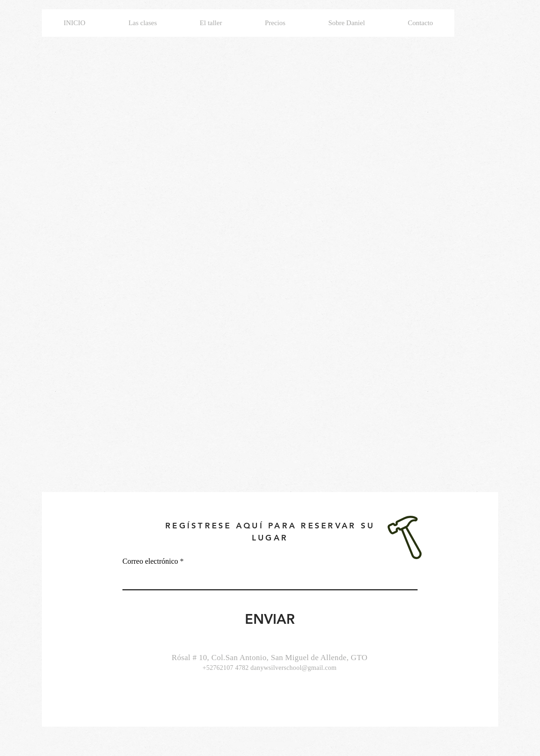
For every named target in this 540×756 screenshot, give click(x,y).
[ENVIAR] (270, 619)
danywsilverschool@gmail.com (294, 668)
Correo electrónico (150, 561)
